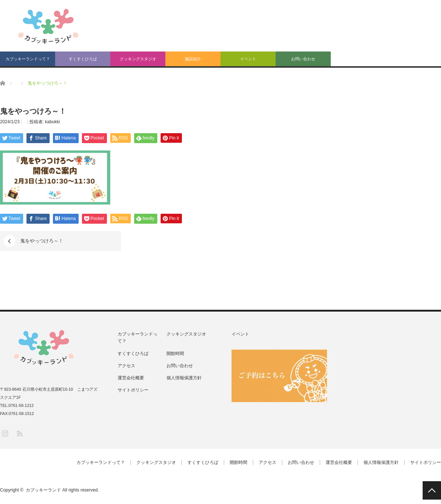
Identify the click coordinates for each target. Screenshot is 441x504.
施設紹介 (193, 59)
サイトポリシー (133, 390)
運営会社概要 (131, 378)
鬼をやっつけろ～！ (42, 241)
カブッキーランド (43, 490)
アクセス (126, 366)
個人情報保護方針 (184, 378)
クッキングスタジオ (138, 59)
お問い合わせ (303, 59)
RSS (19, 433)
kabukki (52, 122)
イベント (248, 59)
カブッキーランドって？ (28, 59)
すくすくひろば (83, 59)
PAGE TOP (432, 490)
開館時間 (175, 354)
